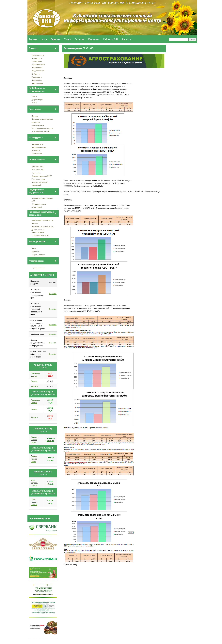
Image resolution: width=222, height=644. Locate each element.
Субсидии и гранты (39, 204)
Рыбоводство (37, 61)
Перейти (53, 294)
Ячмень (34, 381)
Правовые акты (38, 144)
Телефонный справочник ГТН (43, 220)
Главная (33, 39)
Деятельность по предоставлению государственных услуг (40, 232)
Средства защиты (38, 71)
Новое (34, 248)
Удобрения (36, 74)
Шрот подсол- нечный (34, 483)
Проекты (35, 116)
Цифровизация (37, 83)
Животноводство (38, 55)
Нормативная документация (42, 119)
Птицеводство (37, 58)
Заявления (36, 122)
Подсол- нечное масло (34, 440)
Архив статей (37, 207)
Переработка (37, 80)
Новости (35, 223)
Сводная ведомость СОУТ (42, 176)
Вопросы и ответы (39, 255)
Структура (56, 39)
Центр (44, 39)
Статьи (34, 103)
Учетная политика (38, 179)
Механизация (37, 77)
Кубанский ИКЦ (37, 167)
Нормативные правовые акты (43, 227)
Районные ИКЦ (111, 39)
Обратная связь (38, 125)
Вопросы (79, 39)
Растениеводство (38, 64)
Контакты (126, 39)
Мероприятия (37, 153)
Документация (37, 100)
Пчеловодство (37, 68)
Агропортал (36, 173)
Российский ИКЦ (38, 170)
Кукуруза (35, 386)
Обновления (93, 39)
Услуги (68, 39)
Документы (36, 251)
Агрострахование (38, 268)
